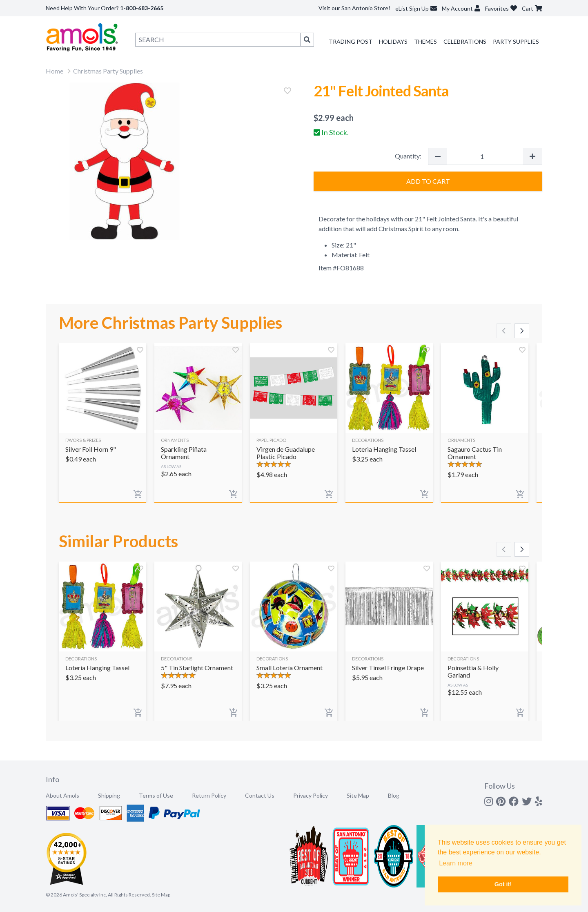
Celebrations (465, 41)
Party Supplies (516, 41)
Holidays (393, 41)
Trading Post (351, 41)
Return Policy (209, 795)
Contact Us (260, 795)
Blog (394, 795)
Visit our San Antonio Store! (354, 8)
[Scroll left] (504, 331)
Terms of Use (156, 795)
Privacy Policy (311, 795)
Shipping (109, 795)
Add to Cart (428, 181)
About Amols (62, 795)
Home (55, 71)
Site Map (358, 795)
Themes (425, 41)
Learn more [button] (456, 863)
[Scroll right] (522, 331)
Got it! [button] (503, 884)
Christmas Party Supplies (108, 71)
